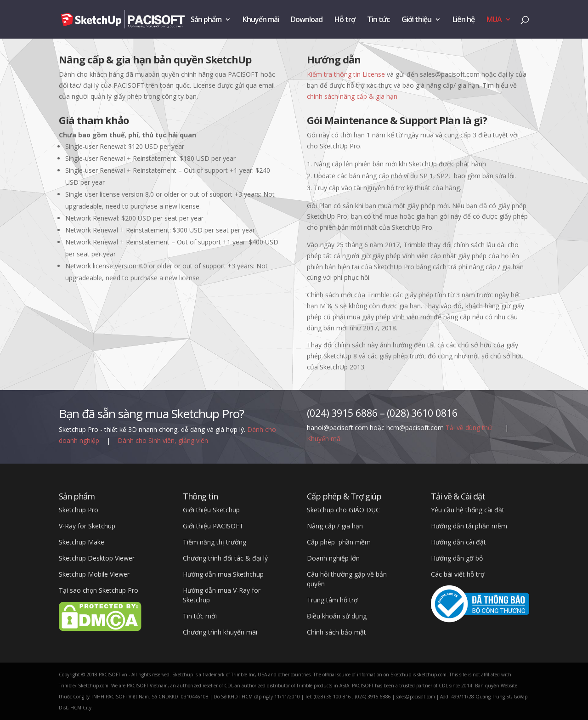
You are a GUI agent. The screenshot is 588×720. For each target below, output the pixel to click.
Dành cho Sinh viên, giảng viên (163, 440)
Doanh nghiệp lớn (333, 558)
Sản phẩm (206, 20)
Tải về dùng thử (470, 428)
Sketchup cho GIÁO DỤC (343, 510)
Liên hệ (464, 20)
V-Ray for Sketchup (87, 526)
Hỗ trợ (345, 20)
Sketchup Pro (79, 510)
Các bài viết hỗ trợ (458, 574)
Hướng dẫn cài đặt (458, 542)
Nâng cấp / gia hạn (335, 526)
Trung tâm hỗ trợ (332, 600)
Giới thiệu (416, 20)
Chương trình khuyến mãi (220, 632)
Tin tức (378, 20)
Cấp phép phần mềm (339, 542)
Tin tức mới (200, 616)
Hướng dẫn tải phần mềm (469, 526)
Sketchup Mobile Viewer (94, 574)
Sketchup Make (82, 542)
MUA (494, 20)
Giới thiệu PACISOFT (213, 526)
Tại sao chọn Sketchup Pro (99, 590)
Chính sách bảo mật (336, 632)
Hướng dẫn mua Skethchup (223, 574)
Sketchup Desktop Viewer (97, 558)
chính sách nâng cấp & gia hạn (352, 96)
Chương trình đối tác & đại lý (225, 558)
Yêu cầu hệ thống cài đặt (468, 510)
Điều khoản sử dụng (337, 616)
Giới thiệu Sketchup (211, 510)
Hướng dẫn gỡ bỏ (457, 558)
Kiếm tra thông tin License (346, 74)
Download (307, 20)
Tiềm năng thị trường (215, 542)
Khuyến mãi (261, 20)
